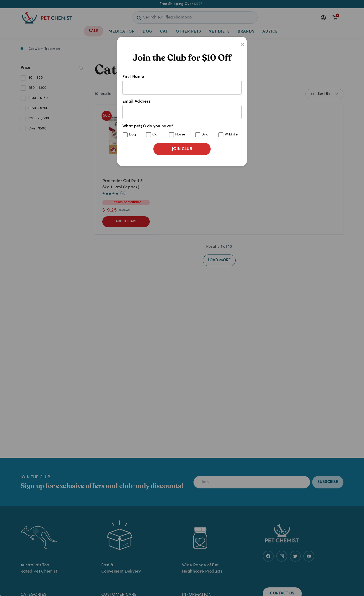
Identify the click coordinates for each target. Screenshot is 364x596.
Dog (133, 135)
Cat (156, 135)
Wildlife (231, 135)
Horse (180, 135)
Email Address (182, 109)
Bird (205, 135)
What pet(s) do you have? (182, 131)
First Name (182, 85)
